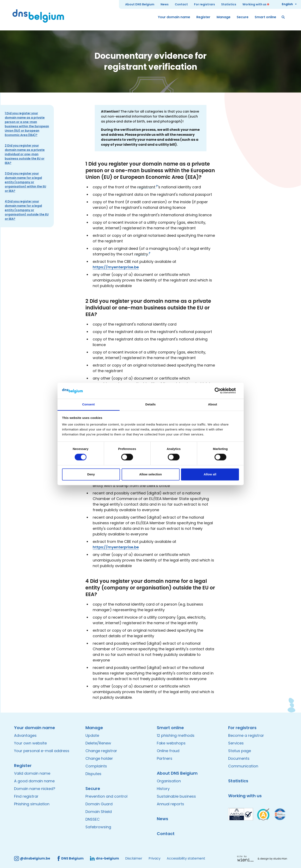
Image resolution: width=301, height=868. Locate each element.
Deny (91, 474)
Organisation (169, 781)
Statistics (229, 4)
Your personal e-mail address (42, 751)
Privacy (155, 858)
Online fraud (168, 751)
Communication (243, 766)
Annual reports (170, 804)
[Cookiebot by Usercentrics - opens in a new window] (221, 391)
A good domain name (34, 781)
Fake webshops (171, 743)
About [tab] (213, 404)
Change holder (99, 758)
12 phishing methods (176, 735)
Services (236, 743)
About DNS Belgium (140, 4)
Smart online (265, 17)
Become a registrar (246, 735)
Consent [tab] (88, 404)
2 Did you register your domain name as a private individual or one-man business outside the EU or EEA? (25, 154)
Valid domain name (32, 773)
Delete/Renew (98, 743)
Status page (240, 751)
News (165, 4)
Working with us (254, 4)
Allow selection (150, 474)
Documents (239, 758)
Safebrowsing (98, 827)
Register (203, 17)
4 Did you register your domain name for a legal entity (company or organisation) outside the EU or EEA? (27, 210)
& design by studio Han (272, 859)
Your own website (30, 743)
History (163, 789)
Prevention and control (106, 796)
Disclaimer (134, 858)
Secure (243, 17)
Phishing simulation (32, 804)
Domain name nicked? (35, 789)
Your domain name (174, 17)
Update (92, 735)
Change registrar (101, 751)
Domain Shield (99, 812)
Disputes (93, 774)
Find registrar (26, 796)
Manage (224, 17)
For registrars (204, 4)
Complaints (96, 766)
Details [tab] (151, 404)
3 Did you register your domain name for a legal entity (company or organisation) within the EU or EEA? (25, 182)
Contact (181, 4)
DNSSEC (93, 819)
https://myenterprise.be (116, 267)
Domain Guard (99, 804)
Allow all (210, 474)
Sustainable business (176, 796)
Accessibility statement (186, 858)
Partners (165, 758)
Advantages (25, 735)
